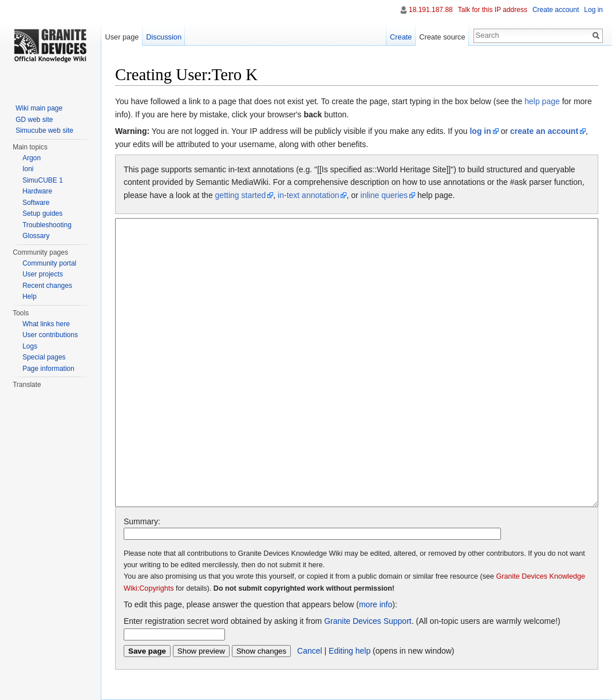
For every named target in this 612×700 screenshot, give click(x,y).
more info (376, 604)
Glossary (36, 236)
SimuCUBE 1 (43, 180)
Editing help (350, 651)
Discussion (164, 37)
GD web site (34, 120)
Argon (31, 158)
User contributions (50, 335)
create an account (544, 131)
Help (29, 296)
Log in (593, 10)
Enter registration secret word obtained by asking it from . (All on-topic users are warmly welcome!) (342, 621)
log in (480, 131)
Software (36, 203)
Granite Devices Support (368, 621)
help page (542, 101)
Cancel (310, 651)
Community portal (49, 263)
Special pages (44, 357)
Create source (442, 37)
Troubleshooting (47, 225)
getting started (241, 195)
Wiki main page (39, 108)
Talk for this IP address (493, 10)
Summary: (142, 521)
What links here (46, 324)
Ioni (28, 169)
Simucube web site (44, 130)
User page (122, 37)
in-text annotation (308, 195)
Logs (30, 346)
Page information (48, 369)
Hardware (37, 191)
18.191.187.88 (431, 10)
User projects (43, 274)
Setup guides (42, 213)
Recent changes (47, 286)
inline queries (384, 195)
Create (401, 37)
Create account (556, 10)
